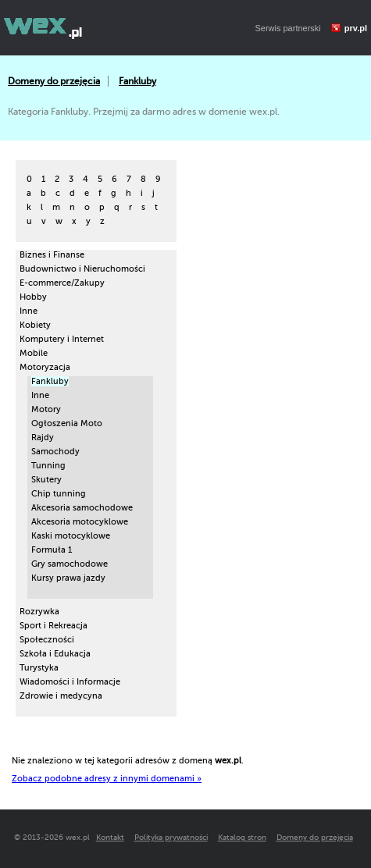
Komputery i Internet (62, 339)
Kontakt (110, 837)
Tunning (48, 466)
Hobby (33, 297)
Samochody (55, 452)
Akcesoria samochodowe (82, 508)
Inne (29, 311)
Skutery (46, 480)
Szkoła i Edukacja (55, 654)
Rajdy (43, 438)
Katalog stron (242, 837)
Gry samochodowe (70, 564)
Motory (46, 409)
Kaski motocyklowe (71, 536)
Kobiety (35, 325)
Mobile (34, 353)
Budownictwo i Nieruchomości (82, 269)
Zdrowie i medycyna (61, 696)
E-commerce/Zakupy (62, 283)
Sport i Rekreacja (54, 626)
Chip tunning (59, 494)
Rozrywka (39, 612)
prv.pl (356, 28)
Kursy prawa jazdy (68, 578)
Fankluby (137, 81)
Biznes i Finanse (52, 255)
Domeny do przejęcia (54, 81)
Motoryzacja (45, 367)
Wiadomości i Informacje (70, 682)
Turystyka (39, 668)
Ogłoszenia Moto (67, 423)
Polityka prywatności (171, 837)
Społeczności (47, 640)
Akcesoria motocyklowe (80, 522)
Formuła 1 (52, 550)
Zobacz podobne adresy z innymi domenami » (107, 779)
